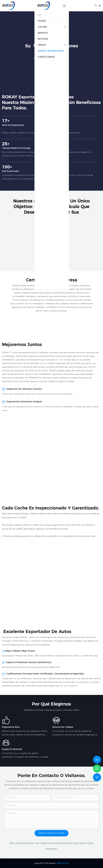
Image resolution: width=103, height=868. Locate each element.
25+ (49, 146)
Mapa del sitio (63, 863)
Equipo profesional (12, 749)
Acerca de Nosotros (59, 59)
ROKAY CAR (40, 59)
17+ (49, 122)
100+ (49, 169)
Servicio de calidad (63, 727)
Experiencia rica (11, 727)
